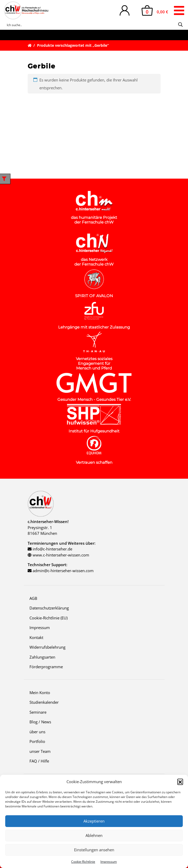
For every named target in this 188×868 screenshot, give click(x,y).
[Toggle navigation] (179, 10)
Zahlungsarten (42, 657)
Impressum (109, 862)
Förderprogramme (46, 667)
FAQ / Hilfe (39, 761)
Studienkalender (44, 702)
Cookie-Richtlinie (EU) (48, 618)
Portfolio (37, 741)
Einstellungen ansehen (94, 850)
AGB (33, 598)
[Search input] (91, 25)
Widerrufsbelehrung (47, 647)
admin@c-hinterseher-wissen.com (63, 571)
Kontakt (36, 637)
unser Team (40, 751)
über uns (37, 732)
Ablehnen (94, 835)
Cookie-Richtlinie (83, 862)
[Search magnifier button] (180, 25)
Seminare (38, 712)
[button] (180, 782)
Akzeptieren (94, 821)
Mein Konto (40, 693)
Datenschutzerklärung (49, 608)
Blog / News (40, 722)
